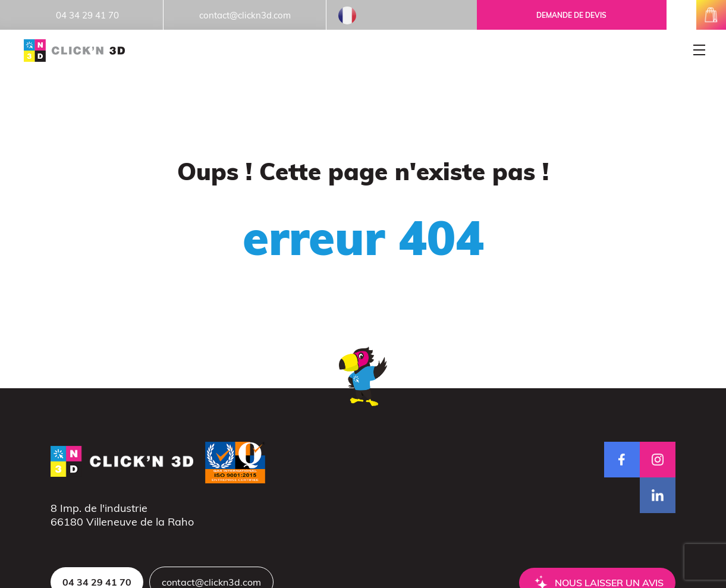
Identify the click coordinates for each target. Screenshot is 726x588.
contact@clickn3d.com (245, 15)
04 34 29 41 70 (87, 15)
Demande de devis (571, 15)
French (347, 15)
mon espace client (681, 15)
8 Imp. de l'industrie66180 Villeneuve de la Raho (122, 515)
